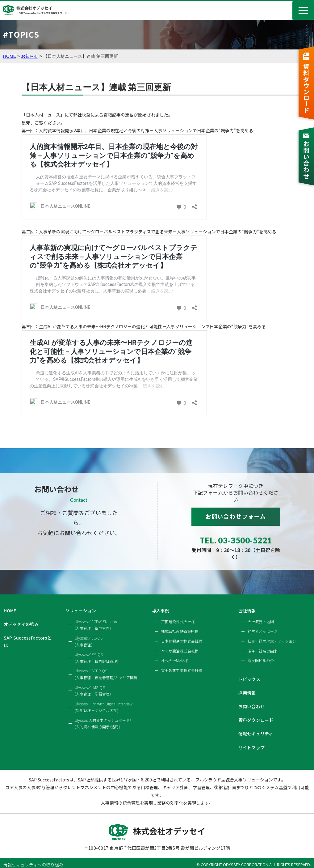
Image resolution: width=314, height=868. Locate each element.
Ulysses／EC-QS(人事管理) (89, 636)
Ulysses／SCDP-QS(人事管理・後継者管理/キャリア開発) (107, 669)
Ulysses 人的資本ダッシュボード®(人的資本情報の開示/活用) (103, 718)
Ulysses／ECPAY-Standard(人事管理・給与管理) (97, 619)
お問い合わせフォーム (236, 516)
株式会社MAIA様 (175, 655)
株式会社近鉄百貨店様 (180, 626)
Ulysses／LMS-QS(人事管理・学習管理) (93, 685)
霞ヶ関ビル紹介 (261, 655)
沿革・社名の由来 (263, 645)
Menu (303, 11)
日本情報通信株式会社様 (182, 635)
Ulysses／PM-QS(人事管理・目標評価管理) (97, 652)
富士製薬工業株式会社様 (182, 665)
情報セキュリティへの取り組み (33, 859)
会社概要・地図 (261, 616)
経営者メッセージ (263, 626)
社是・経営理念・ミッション (272, 635)
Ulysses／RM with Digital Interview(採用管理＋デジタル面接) (104, 702)
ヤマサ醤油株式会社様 (180, 645)
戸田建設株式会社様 (178, 616)
